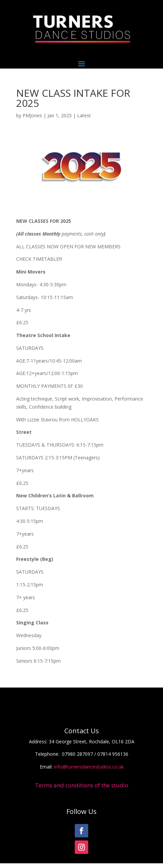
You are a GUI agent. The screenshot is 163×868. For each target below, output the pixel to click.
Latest (84, 115)
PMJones (32, 115)
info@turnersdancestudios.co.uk (89, 767)
